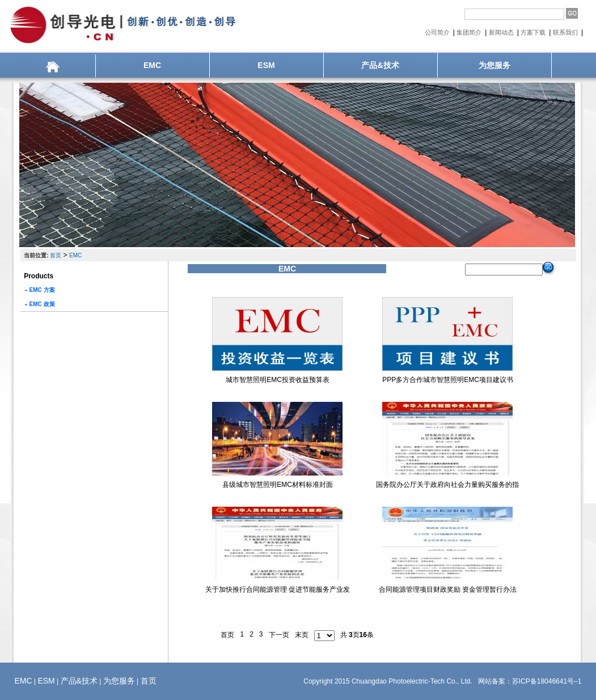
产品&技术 (380, 65)
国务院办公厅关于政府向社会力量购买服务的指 (447, 485)
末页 (302, 635)
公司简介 (438, 32)
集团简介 (470, 32)
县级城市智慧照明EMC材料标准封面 (278, 485)
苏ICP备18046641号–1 (547, 681)
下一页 (279, 635)
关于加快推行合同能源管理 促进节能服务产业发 (278, 589)
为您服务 (494, 65)
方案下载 (534, 32)
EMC (152, 65)
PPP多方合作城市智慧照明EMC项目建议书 (448, 380)
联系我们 (566, 32)
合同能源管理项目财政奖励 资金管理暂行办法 (448, 589)
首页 (56, 255)
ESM (266, 65)
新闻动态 (502, 32)
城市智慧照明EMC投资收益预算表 (278, 380)
